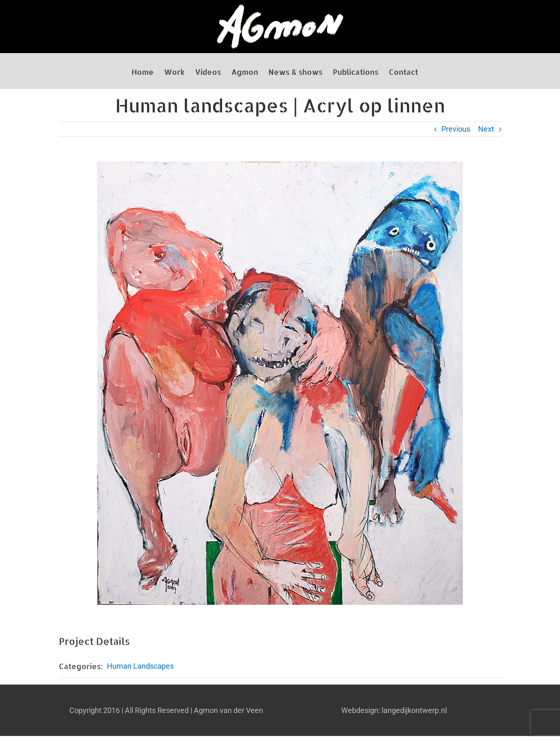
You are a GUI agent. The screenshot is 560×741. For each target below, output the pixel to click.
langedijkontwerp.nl (414, 710)
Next (486, 129)
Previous (456, 129)
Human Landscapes (140, 666)
